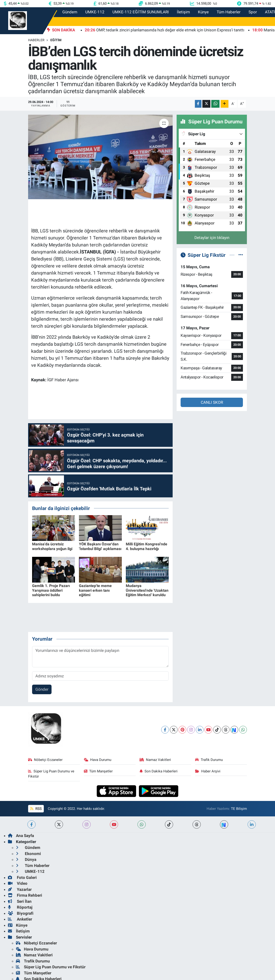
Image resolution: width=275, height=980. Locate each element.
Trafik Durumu (209, 760)
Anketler (20, 919)
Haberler (36, 40)
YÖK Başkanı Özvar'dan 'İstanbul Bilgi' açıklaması (100, 546)
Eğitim (56, 40)
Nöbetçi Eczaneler (45, 760)
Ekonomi (28, 854)
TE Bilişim (239, 809)
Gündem (70, 12)
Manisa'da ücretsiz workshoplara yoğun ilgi (52, 546)
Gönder (42, 689)
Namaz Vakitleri (155, 760)
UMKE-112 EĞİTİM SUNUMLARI (141, 12)
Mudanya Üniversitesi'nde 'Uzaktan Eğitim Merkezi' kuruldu (147, 590)
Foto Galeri (22, 877)
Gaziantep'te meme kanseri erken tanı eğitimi (95, 590)
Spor (253, 12)
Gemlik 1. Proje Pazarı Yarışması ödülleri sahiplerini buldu (51, 590)
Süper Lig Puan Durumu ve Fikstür (51, 774)
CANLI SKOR (212, 402)
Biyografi (21, 913)
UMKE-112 (95, 12)
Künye (203, 12)
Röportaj (20, 907)
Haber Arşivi (208, 771)
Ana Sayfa (21, 836)
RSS (36, 809)
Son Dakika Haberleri (159, 771)
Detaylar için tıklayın (212, 238)
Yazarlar (20, 889)
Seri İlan (20, 901)
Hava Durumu (98, 760)
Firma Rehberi (25, 895)
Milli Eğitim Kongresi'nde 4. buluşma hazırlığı (147, 546)
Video (18, 883)
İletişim (183, 12)
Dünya (26, 859)
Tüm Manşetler (98, 771)
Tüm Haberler (229, 12)
